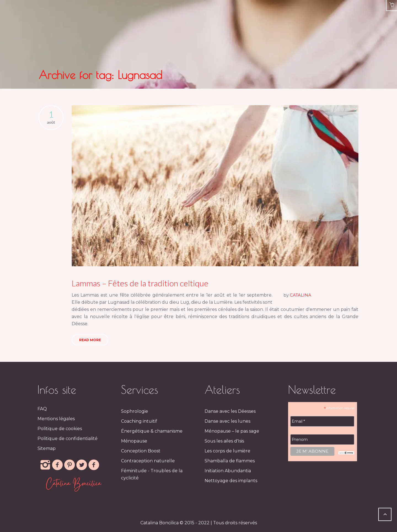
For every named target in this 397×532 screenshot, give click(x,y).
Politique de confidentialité (68, 439)
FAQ (42, 409)
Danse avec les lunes (227, 421)
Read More (90, 340)
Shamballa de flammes (230, 461)
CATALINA (301, 295)
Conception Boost (141, 451)
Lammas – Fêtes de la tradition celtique (140, 283)
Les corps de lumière (227, 451)
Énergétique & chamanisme (152, 431)
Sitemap (47, 448)
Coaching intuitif (139, 421)
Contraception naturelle (148, 461)
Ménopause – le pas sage (232, 431)
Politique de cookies (60, 429)
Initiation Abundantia (228, 471)
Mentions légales (56, 419)
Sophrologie (135, 411)
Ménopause (134, 441)
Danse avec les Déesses (230, 411)
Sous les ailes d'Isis (224, 441)
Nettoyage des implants (231, 481)
